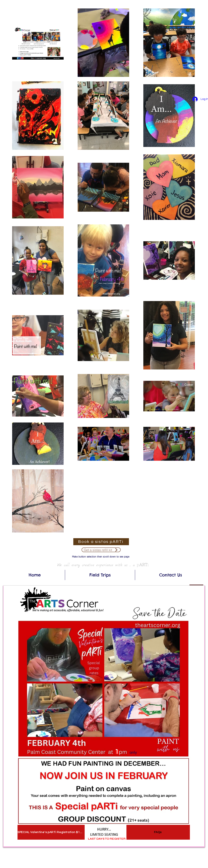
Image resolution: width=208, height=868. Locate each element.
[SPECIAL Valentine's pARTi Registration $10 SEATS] (51, 832)
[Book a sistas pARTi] (101, 542)
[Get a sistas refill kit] (101, 550)
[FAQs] (158, 832)
